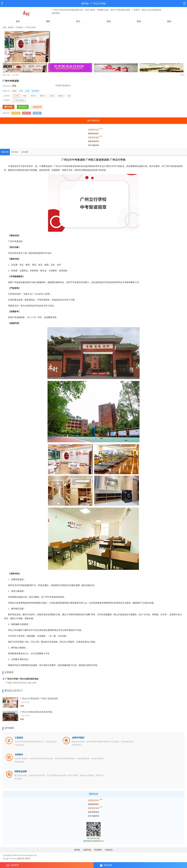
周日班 (42, 96)
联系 (139, 21)
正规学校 (16, 113)
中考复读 (19, 27)
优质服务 (37, 113)
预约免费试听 (94, 121)
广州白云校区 (19, 100)
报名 (169, 21)
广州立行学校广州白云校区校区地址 (21, 679)
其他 (69, 96)
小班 (21, 91)
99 (184, 75)
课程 (48, 21)
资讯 (109, 21)
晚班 (25, 96)
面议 (15, 91)
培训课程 (98, 850)
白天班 (17, 96)
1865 (4, 75)
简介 (78, 21)
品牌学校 (87, 850)
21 (13, 75)
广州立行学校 (98, 4)
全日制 (52, 96)
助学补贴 (26, 113)
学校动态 (109, 850)
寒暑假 (61, 96)
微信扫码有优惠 (94, 838)
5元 (69, 86)
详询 (14, 86)
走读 (27, 91)
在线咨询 (13, 865)
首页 (18, 21)
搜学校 (85, 4)
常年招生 (35, 91)
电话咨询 (106, 865)
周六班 (33, 96)
